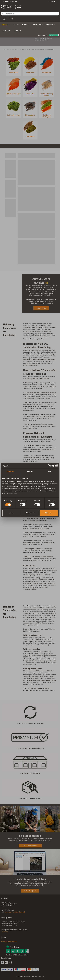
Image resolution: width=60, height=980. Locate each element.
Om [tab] (49, 471)
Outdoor (37, 25)
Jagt (15, 25)
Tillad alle (49, 513)
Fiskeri (25, 25)
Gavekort (7, 30)
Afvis (11, 513)
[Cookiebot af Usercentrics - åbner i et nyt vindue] (49, 466)
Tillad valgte (30, 513)
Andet (17, 30)
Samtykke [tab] (11, 471)
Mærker (50, 25)
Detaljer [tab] (30, 471)
